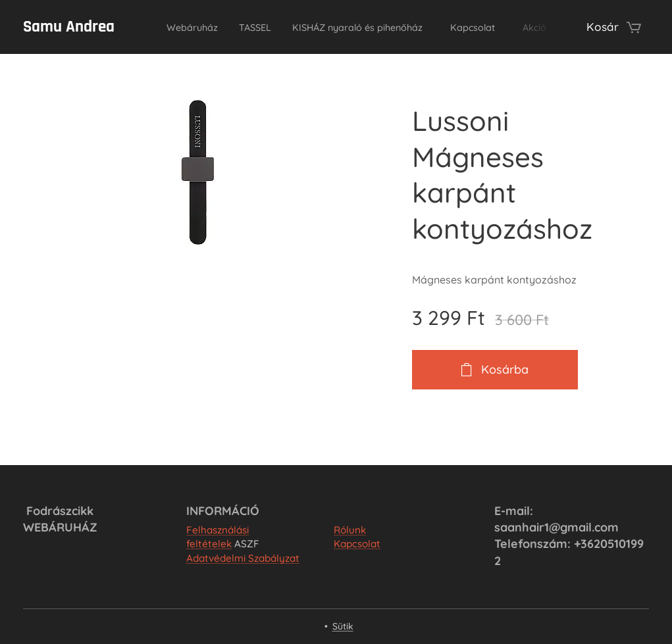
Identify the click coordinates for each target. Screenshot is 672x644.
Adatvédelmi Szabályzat (243, 558)
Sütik (343, 626)
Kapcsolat (357, 544)
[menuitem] (192, 27)
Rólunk (350, 530)
